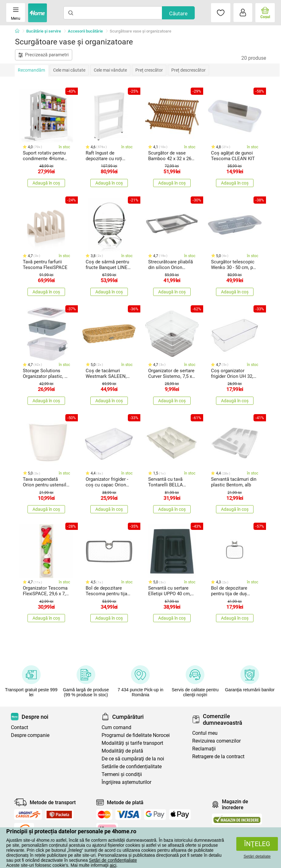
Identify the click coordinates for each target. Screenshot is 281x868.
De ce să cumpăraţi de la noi (133, 759)
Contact (20, 727)
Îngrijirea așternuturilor (126, 782)
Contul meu (205, 733)
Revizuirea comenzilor (216, 741)
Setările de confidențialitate (132, 766)
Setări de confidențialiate (113, 860)
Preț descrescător (188, 70)
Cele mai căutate (69, 70)
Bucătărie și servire (44, 31)
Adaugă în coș (46, 183)
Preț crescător (149, 70)
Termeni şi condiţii (122, 774)
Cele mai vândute (110, 70)
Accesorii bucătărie (85, 31)
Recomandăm (31, 70)
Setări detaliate (257, 856)
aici (113, 865)
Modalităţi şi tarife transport (132, 743)
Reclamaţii (204, 749)
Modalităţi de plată (122, 751)
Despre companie (30, 735)
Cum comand (116, 727)
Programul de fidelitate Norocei (136, 735)
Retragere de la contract (218, 756)
